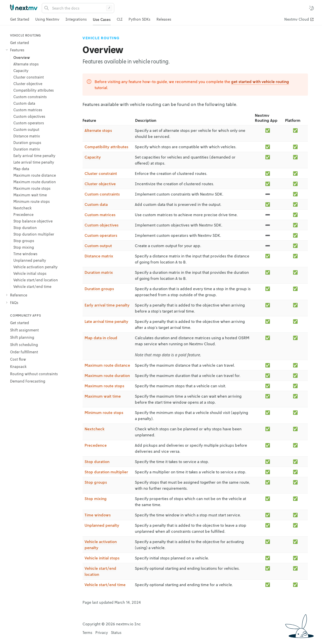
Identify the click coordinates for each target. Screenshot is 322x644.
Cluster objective (100, 184)
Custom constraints (102, 194)
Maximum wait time (103, 396)
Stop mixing (96, 499)
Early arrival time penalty (107, 305)
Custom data (96, 204)
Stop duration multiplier (106, 472)
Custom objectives (102, 225)
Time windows (98, 515)
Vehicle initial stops (102, 558)
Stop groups (96, 482)
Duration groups (99, 289)
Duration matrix (99, 272)
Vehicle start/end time (105, 585)
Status (116, 632)
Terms (87, 632)
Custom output (98, 246)
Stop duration (97, 462)
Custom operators (101, 235)
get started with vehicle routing (260, 82)
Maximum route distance (107, 365)
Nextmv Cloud (297, 19)
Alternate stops (98, 130)
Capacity (93, 157)
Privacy (102, 632)
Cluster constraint (101, 173)
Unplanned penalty (102, 525)
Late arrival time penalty (106, 321)
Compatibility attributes (106, 147)
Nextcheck (95, 429)
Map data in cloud (101, 338)
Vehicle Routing (101, 38)
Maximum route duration (107, 375)
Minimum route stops (104, 412)
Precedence (96, 445)
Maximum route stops (104, 386)
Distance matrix (99, 256)
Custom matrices (100, 215)
